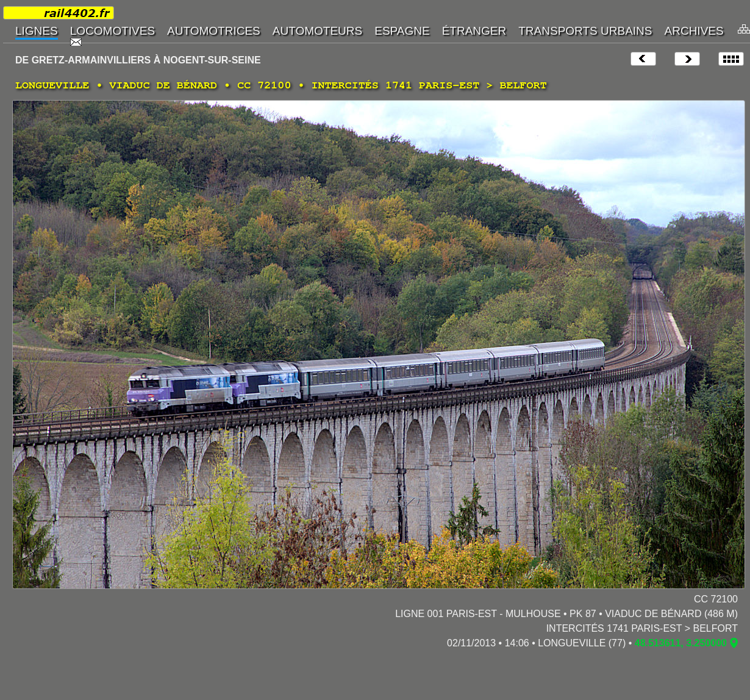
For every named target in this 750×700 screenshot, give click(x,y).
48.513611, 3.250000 (681, 643)
